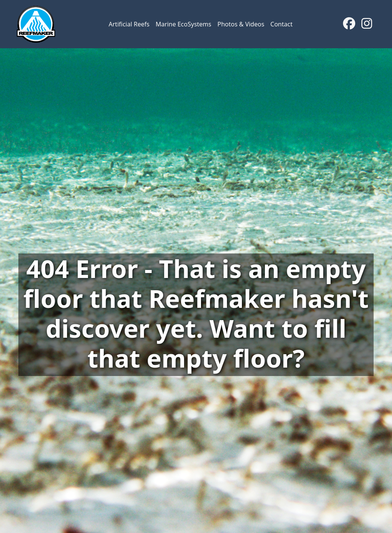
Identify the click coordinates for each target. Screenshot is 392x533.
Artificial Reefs (129, 24)
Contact (281, 24)
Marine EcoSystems (183, 24)
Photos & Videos (241, 24)
